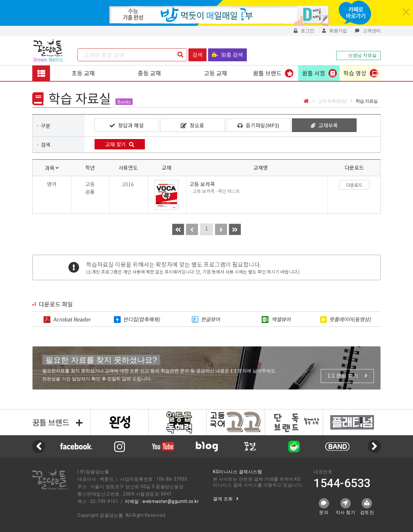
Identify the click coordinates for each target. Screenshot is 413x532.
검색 (197, 55)
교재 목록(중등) (329, 101)
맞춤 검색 (227, 55)
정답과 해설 (127, 125)
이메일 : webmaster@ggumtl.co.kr (162, 501)
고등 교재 (216, 73)
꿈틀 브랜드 (267, 73)
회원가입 (335, 31)
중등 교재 (149, 73)
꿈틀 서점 (314, 73)
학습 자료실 (364, 101)
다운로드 (354, 185)
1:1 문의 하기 (347, 376)
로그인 (304, 31)
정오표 (192, 125)
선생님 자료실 (358, 55)
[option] (207, 447)
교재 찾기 (120, 144)
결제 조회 (226, 499)
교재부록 (324, 125)
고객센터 (368, 31)
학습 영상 (355, 73)
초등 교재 (83, 73)
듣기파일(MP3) (258, 125)
